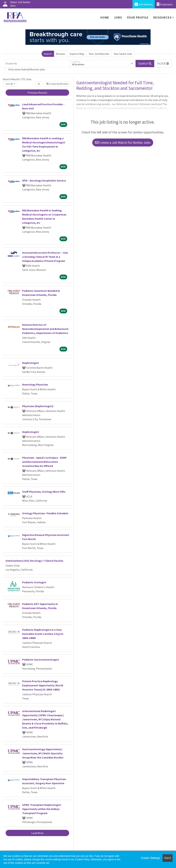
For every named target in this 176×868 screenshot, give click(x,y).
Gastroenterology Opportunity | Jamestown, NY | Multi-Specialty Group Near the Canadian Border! (43, 753)
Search (48, 54)
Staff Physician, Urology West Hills (44, 492)
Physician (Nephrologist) (38, 406)
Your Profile (138, 17)
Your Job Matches (99, 54)
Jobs (118, 17)
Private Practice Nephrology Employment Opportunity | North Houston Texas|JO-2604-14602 (43, 685)
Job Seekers (144, 4)
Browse (61, 54)
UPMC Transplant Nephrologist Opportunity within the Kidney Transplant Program (42, 809)
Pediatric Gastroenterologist (41, 660)
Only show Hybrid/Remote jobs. (27, 69)
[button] (163, 64)
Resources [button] (162, 17)
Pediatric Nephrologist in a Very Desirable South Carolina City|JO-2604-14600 (43, 634)
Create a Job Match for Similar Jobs (123, 142)
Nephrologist (31, 363)
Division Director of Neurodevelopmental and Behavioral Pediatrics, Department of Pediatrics (45, 329)
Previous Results (37, 93)
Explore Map (77, 54)
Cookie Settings (150, 858)
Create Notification (57, 84)
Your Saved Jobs (123, 54)
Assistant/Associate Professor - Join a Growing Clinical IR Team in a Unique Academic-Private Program (45, 257)
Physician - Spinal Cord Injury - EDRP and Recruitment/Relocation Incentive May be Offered (44, 462)
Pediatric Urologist (34, 582)
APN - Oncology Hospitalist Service (44, 180)
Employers (165, 4)
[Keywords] (37, 64)
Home (105, 17)
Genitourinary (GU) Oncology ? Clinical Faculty (34, 561)
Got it (168, 858)
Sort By (9, 84)
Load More (37, 833)
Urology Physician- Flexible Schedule (45, 513)
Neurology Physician (35, 384)
